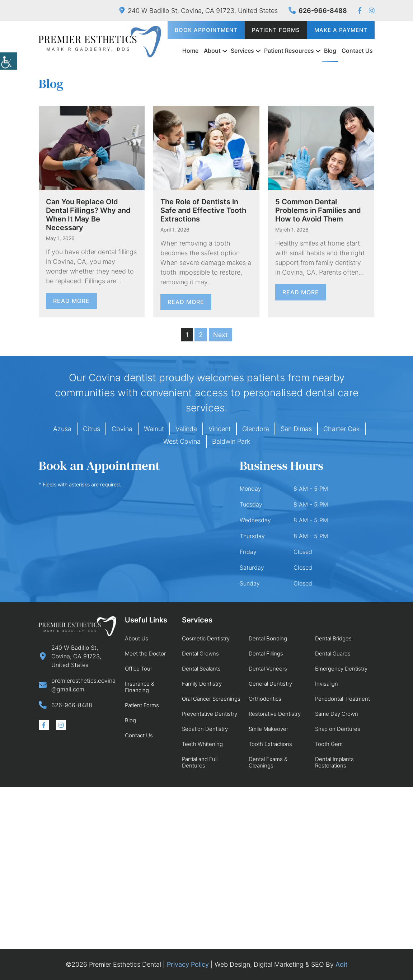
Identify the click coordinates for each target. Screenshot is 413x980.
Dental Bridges (333, 638)
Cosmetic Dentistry (206, 638)
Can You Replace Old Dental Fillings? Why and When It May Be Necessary (88, 215)
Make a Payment (341, 30)
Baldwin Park (231, 441)
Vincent (220, 429)
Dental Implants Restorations (334, 762)
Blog (330, 51)
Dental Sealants (201, 669)
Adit (342, 964)
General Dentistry (270, 684)
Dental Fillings (266, 654)
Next (220, 335)
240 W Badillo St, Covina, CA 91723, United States (198, 11)
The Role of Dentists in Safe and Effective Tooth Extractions (203, 210)
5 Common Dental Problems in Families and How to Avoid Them (318, 210)
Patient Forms (276, 30)
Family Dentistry (202, 684)
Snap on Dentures (338, 729)
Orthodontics (265, 699)
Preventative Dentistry (210, 714)
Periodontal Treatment (342, 699)
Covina (122, 429)
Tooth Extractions (270, 744)
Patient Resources (289, 51)
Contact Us (357, 51)
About (212, 51)
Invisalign (327, 684)
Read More (71, 301)
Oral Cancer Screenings (211, 699)
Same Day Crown (337, 714)
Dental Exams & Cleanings (268, 762)
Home (190, 51)
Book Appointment (206, 30)
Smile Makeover (268, 729)
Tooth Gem (329, 744)
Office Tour (139, 669)
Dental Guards (333, 654)
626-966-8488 (318, 11)
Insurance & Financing (140, 687)
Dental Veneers (268, 669)
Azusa (62, 429)
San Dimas (296, 429)
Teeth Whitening (202, 744)
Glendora (256, 429)
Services (242, 51)
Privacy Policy (188, 964)
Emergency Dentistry (341, 669)
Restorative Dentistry (275, 714)
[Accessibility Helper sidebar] (9, 61)
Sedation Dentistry (205, 729)
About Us (137, 638)
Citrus (91, 429)
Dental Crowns (200, 654)
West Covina (182, 441)
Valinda (186, 429)
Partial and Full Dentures (200, 762)
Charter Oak (341, 429)
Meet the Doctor (145, 654)
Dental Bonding (268, 638)
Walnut (154, 429)
